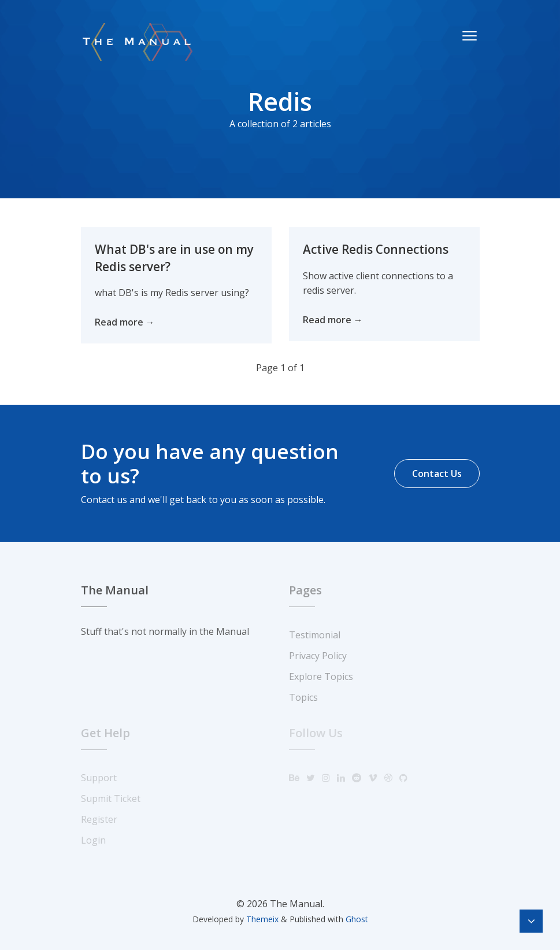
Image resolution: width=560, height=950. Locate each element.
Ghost (357, 919)
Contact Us (437, 474)
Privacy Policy (318, 656)
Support (99, 778)
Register (99, 819)
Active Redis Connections (377, 249)
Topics (303, 697)
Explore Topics (321, 677)
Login (93, 840)
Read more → (125, 322)
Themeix (262, 919)
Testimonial (315, 635)
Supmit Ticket (111, 799)
